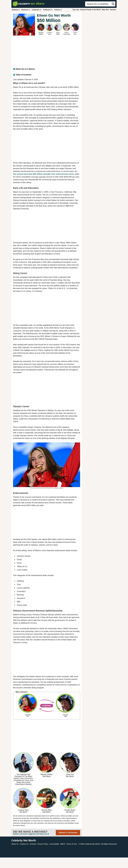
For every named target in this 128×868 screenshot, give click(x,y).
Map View (105, 10)
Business (26, 10)
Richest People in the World (91, 10)
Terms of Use (72, 844)
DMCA (63, 844)
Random (113, 10)
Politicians (48, 10)
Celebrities (37, 10)
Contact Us (24, 844)
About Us (15, 844)
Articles (58, 10)
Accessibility (54, 844)
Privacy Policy (43, 844)
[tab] (47, 69)
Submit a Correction (68, 833)
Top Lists (76, 10)
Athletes (16, 10)
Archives (33, 844)
